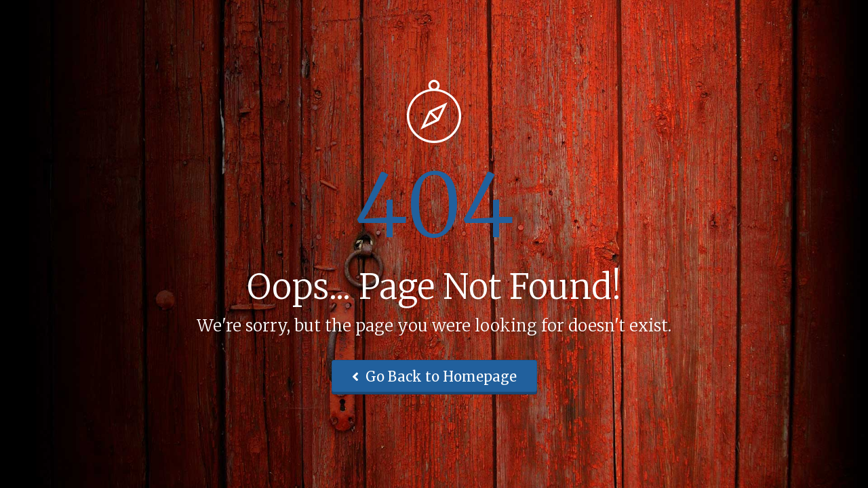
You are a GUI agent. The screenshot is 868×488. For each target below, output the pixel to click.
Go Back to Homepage (434, 377)
